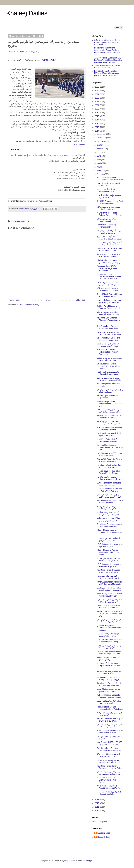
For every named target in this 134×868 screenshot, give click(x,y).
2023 (97, 98)
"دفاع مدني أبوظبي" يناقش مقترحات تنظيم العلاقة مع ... (109, 313)
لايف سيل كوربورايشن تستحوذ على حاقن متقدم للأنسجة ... (109, 559)
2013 (97, 800)
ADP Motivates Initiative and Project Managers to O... (108, 289)
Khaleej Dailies (27, 13)
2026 (97, 87)
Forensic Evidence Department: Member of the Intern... (110, 249)
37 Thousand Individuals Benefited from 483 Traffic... (109, 787)
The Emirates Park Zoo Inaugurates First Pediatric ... (110, 708)
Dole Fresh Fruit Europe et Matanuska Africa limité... (108, 327)
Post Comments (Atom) (29, 305)
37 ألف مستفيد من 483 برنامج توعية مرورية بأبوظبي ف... (108, 755)
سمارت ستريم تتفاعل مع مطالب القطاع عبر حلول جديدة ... (109, 359)
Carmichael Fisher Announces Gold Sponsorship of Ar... (109, 525)
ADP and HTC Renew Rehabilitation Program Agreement (107, 352)
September (102, 145)
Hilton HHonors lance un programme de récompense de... (109, 532)
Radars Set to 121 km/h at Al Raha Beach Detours (109, 255)
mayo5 (72, 860)
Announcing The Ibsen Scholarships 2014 (106, 190)
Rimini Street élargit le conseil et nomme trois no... (109, 672)
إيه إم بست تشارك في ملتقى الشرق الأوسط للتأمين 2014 (109, 496)
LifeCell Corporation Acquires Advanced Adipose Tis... (109, 565)
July (99, 152)
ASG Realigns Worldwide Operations (107, 397)
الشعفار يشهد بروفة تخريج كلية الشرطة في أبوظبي (109, 208)
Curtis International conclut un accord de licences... (109, 484)
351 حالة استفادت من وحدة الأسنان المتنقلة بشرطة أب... (109, 423)
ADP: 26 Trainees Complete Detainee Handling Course (109, 696)
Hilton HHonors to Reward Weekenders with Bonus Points (108, 552)
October (101, 141)
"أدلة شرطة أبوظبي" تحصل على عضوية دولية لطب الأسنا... (109, 244)
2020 (97, 109)
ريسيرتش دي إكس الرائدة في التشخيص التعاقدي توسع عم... (110, 773)
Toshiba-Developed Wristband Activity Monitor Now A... (109, 472)
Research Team (104, 837)
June (99, 156)
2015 (97, 127)
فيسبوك (82, 144)
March (100, 167)
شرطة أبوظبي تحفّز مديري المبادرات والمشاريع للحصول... (110, 238)
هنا (61, 135)
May (99, 160)
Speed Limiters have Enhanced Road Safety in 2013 (110, 732)
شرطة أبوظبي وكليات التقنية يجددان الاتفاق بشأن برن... (108, 345)
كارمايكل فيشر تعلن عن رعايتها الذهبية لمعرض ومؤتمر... (109, 519)
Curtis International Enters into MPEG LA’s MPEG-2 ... (109, 490)
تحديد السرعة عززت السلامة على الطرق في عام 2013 (110, 726)
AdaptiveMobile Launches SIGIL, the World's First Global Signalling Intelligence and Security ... (108, 60)
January (101, 174)
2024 (97, 94)
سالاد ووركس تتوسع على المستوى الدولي (106, 220)
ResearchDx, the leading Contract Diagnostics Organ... (107, 780)
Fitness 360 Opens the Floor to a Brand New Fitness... (109, 460)
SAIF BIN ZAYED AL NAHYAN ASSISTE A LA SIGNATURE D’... (110, 614)
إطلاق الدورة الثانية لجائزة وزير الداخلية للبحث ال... (109, 793)
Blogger (89, 860)
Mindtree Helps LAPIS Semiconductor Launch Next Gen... (110, 404)
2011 (97, 807)
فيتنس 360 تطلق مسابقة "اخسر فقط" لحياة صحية (109, 454)
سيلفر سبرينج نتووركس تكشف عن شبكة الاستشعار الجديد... (109, 589)
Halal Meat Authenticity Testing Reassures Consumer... (109, 440)
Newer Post (14, 300)
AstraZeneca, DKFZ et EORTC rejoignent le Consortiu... (109, 743)
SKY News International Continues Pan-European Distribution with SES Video (109, 42)
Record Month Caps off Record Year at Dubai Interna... (109, 295)
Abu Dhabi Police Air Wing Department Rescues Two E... (109, 666)
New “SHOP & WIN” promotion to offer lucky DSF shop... (109, 641)
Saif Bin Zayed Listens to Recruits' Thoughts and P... (109, 307)
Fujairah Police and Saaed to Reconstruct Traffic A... (109, 417)
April (99, 163)
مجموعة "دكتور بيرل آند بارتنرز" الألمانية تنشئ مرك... (109, 196)
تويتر (75, 144)
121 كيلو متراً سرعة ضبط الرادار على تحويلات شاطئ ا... (109, 232)
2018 (97, 116)
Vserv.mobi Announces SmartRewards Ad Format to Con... (110, 447)
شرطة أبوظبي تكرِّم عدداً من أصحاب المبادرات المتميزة (108, 761)
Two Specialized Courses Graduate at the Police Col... (110, 749)
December (102, 134)
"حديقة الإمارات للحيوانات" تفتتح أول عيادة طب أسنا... (109, 702)
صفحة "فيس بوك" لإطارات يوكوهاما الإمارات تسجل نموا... (110, 261)
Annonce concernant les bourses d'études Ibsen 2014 (110, 179)
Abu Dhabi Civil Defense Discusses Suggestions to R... (108, 320)
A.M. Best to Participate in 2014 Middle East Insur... (110, 502)
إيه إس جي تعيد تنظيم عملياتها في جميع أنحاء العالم (110, 391)
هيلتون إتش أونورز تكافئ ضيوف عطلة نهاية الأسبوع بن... (109, 539)
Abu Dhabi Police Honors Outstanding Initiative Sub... (109, 767)
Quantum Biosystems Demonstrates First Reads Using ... (109, 628)
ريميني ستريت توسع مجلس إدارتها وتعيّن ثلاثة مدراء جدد (108, 678)
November (102, 138)
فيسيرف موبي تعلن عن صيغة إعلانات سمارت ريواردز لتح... (109, 379)
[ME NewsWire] (49, 60)
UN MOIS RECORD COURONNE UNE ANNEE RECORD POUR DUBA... (109, 277)
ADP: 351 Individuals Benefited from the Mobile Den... (109, 428)
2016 (97, 124)
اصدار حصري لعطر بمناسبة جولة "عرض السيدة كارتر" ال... (109, 601)
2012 (97, 803)
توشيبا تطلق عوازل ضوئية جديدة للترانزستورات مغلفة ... (109, 647)
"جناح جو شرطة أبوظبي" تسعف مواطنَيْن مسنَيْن (109, 658)
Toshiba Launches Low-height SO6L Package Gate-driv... (109, 652)
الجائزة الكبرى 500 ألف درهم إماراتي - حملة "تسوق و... (108, 635)
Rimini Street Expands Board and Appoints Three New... (109, 684)
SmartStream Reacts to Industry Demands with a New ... (108, 366)
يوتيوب (18, 141)
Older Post (80, 300)
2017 (97, 120)
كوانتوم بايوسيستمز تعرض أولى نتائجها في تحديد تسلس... (109, 621)
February (101, 171)
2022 (97, 102)
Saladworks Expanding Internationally (106, 226)
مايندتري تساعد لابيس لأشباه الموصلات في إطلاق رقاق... (109, 373)
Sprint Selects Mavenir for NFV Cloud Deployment (107, 67)
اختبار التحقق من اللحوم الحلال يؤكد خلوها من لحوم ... (109, 434)
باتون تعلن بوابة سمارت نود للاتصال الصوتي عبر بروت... (109, 577)
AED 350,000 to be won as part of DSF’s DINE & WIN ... (110, 720)
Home (47, 300)
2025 (97, 91)
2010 (97, 811)
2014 (97, 131)
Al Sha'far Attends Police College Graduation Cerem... (110, 214)
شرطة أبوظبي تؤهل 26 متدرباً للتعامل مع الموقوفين (108, 690)
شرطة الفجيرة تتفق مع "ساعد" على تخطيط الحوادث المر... (109, 411)
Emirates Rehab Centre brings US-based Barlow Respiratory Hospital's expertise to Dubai (107, 73)
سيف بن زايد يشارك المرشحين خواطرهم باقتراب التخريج (109, 301)
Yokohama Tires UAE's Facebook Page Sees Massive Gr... (107, 268)
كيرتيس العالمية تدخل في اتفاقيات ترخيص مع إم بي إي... (110, 478)
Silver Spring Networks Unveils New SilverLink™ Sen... (109, 595)
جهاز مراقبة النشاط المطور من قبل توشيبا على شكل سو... (109, 466)
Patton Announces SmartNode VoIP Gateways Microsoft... (109, 583)
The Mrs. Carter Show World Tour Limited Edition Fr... (108, 607)
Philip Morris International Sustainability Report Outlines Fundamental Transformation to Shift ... (107, 51)
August (100, 149)
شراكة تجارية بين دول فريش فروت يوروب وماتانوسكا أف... (109, 333)
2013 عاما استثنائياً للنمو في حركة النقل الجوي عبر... (108, 284)
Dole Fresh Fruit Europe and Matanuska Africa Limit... (108, 339)
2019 (97, 113)
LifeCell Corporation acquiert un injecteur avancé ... (110, 545)
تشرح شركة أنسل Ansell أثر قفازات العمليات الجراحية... (109, 514)
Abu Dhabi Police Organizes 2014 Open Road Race (108, 571)
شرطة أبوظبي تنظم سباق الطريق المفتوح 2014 (107, 508)
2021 (97, 105)
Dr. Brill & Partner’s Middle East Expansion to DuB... (110, 202)
